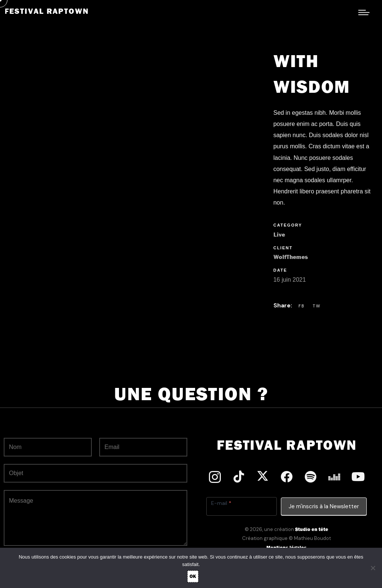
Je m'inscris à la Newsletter (324, 506)
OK (193, 576)
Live (279, 235)
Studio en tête (312, 529)
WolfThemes (291, 257)
